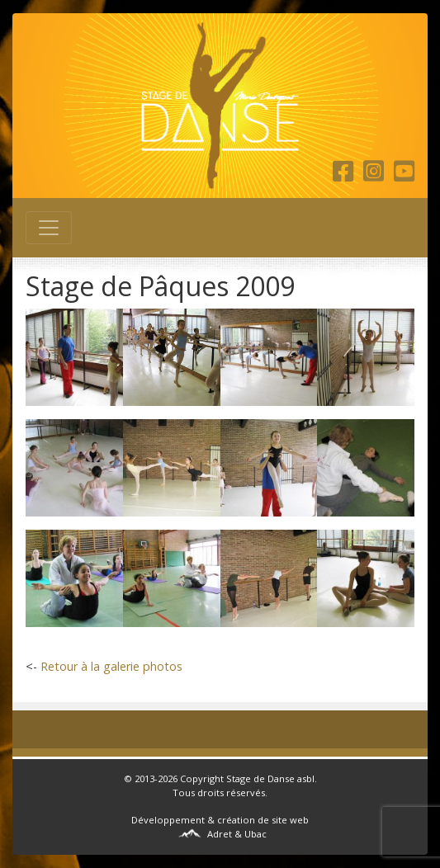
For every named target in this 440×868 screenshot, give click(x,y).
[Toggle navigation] (49, 228)
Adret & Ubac (237, 834)
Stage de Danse (260, 778)
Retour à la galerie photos (111, 666)
